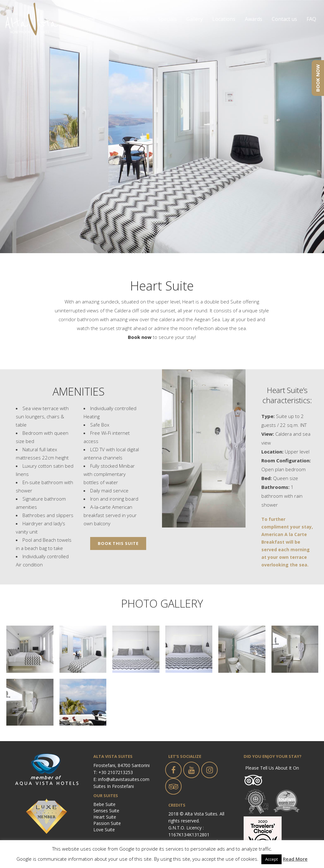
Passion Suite (107, 823)
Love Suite (104, 830)
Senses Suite (106, 811)
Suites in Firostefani (114, 786)
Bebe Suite (104, 804)
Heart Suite (105, 817)
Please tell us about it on (272, 768)
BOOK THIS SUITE (118, 543)
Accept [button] (271, 859)
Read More (295, 859)
